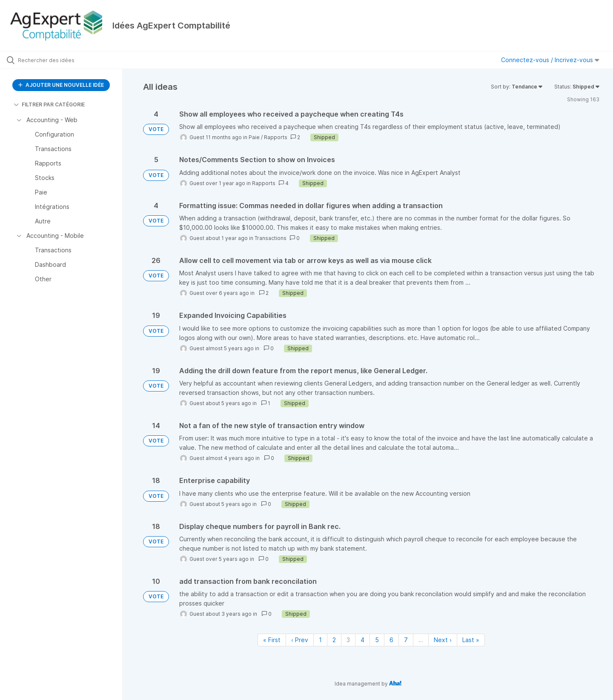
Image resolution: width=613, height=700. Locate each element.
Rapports (276, 137)
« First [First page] (272, 640)
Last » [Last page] (471, 640)
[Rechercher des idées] (72, 60)
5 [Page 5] (377, 640)
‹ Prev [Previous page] (300, 640)
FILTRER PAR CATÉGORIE (49, 104)
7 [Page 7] (406, 640)
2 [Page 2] (334, 640)
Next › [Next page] (443, 640)
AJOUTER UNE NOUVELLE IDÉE (61, 85)
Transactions (271, 238)
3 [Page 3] (348, 640)
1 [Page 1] (320, 640)
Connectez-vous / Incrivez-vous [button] (550, 60)
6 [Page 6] (391, 640)
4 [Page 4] (362, 640)
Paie (254, 137)
